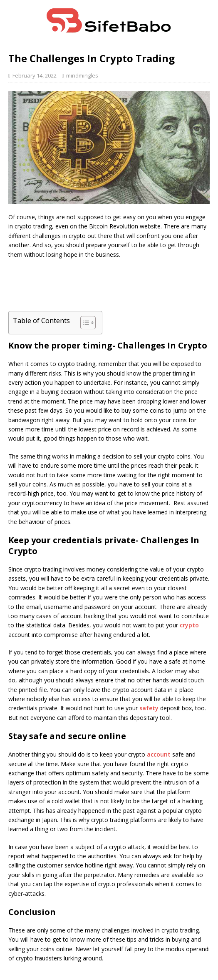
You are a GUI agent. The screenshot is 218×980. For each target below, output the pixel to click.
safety (149, 708)
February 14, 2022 (35, 75)
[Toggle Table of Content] (84, 323)
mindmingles (82, 75)
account (159, 754)
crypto (189, 625)
